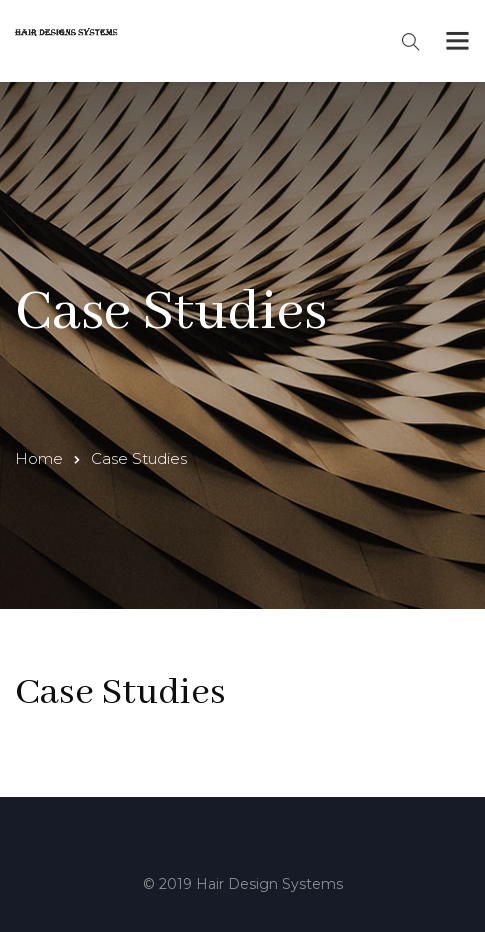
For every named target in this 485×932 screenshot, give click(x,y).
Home (39, 458)
